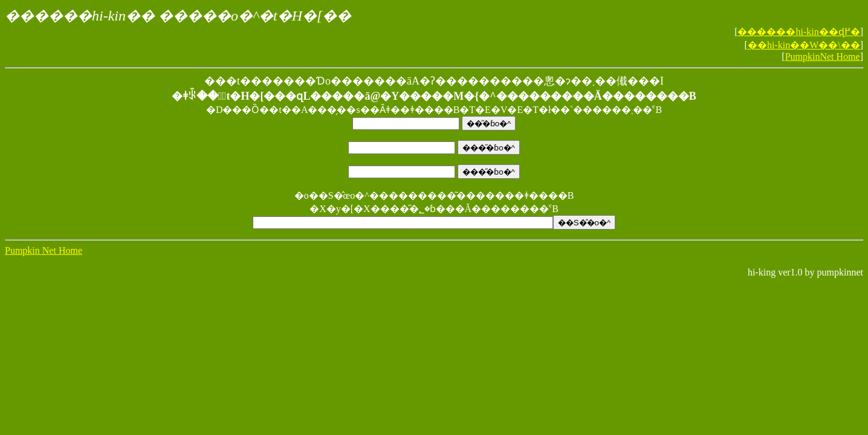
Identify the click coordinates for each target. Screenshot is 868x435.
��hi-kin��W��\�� (804, 45)
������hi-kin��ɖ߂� (798, 32)
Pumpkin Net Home (44, 250)
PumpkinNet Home (823, 56)
